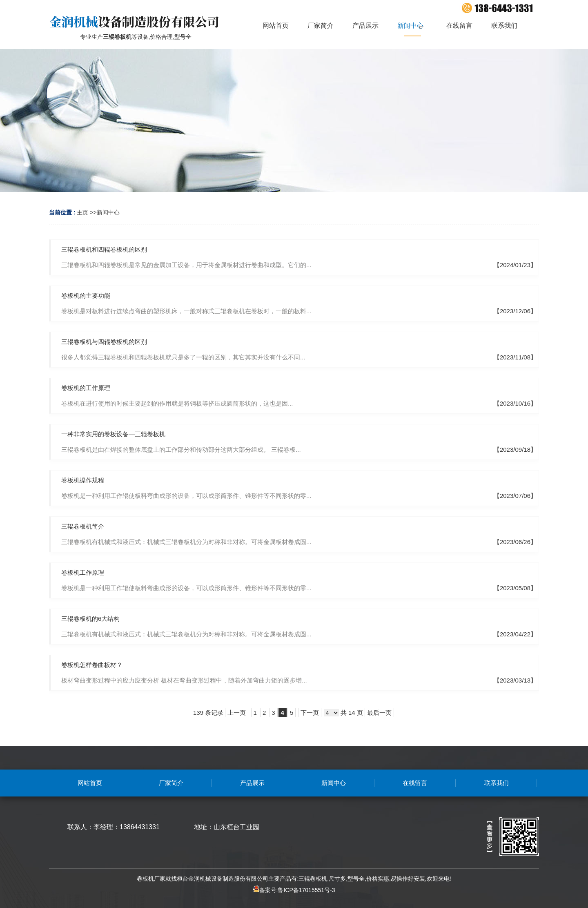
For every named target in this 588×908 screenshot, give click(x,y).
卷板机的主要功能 (86, 296)
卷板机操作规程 (83, 480)
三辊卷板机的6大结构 (90, 619)
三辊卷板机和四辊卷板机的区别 (104, 249)
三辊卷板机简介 (83, 526)
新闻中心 (108, 212)
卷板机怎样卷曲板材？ (92, 665)
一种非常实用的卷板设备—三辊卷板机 (113, 434)
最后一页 (379, 713)
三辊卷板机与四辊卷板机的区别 (104, 342)
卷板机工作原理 (83, 572)
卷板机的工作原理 (86, 388)
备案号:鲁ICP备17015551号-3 (294, 890)
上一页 (237, 713)
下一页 (310, 713)
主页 (82, 212)
